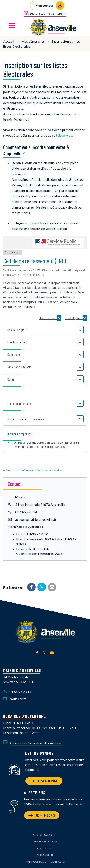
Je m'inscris (42, 815)
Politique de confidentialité (45, 862)
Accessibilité (45, 855)
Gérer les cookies (45, 835)
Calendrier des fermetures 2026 (39, 554)
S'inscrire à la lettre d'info (45, 13)
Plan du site (45, 848)
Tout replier (50, 318)
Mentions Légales (45, 841)
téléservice (64, 135)
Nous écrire (15, 699)
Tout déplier (76, 318)
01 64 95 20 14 (26, 512)
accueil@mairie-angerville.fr (36, 519)
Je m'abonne (44, 781)
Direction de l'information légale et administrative (34, 470)
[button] (45, 330)
